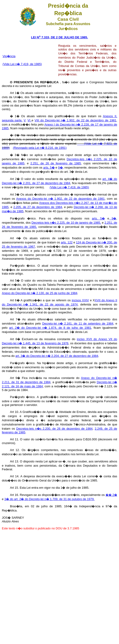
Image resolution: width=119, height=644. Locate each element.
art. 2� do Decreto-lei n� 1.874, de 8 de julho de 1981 (50, 328)
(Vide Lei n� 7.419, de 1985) (22, 64)
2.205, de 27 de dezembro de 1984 (38, 207)
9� (60, 168)
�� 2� (111, 495)
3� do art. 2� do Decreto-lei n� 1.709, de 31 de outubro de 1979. (50, 499)
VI (30, 120)
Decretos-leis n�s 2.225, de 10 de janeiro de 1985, (66, 223)
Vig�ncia (9, 56)
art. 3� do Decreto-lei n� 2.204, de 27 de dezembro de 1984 (57, 356)
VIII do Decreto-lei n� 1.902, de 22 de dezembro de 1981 (75, 120)
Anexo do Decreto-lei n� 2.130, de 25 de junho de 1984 (40, 293)
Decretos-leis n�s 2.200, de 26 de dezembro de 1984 (54, 429)
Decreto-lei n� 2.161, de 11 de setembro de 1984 (78, 324)
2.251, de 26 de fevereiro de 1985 (56, 163)
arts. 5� (49, 168)
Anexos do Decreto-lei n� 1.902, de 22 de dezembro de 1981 (60, 199)
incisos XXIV (80, 300)
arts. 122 (67, 242)
